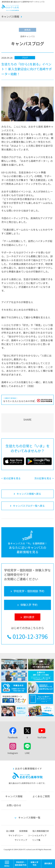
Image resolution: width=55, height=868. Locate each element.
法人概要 (10, 831)
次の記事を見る (43, 478)
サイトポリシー (16, 835)
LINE (27, 753)
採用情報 (23, 831)
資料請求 (48, 864)
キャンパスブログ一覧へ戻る (29, 506)
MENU (14, 860)
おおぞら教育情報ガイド (28, 768)
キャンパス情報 (10, 16)
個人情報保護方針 (41, 831)
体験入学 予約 (34, 864)
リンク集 (36, 840)
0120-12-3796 (30, 636)
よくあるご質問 (41, 796)
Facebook (13, 737)
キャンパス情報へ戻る (29, 494)
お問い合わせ (14, 805)
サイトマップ (21, 840)
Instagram (13, 753)
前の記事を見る (12, 478)
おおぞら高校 (10, 10)
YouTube (42, 737)
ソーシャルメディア (37, 835)
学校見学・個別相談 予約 (21, 864)
